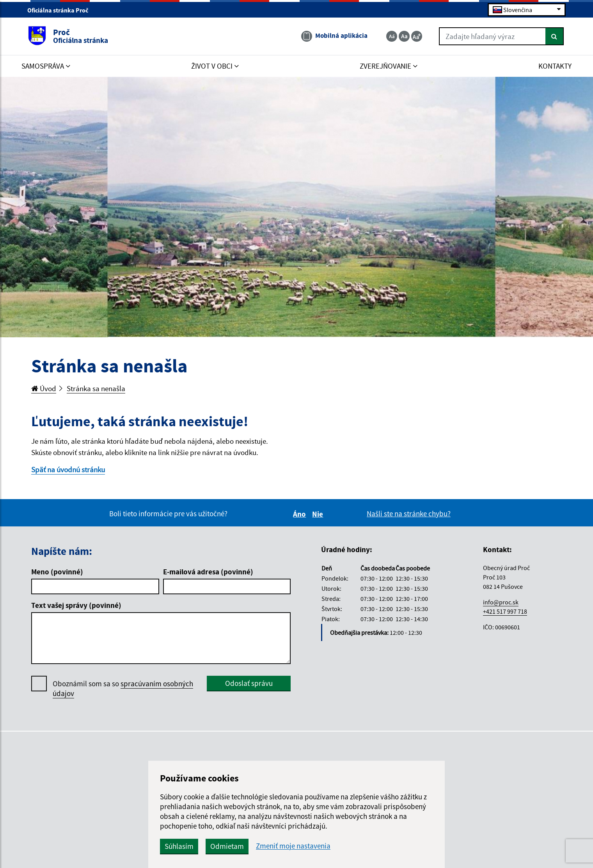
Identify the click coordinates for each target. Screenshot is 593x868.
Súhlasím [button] (179, 846)
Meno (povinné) (57, 572)
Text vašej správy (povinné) (76, 605)
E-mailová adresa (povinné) (208, 572)
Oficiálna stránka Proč (61, 10)
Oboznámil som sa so (123, 689)
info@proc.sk (501, 602)
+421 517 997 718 (505, 611)
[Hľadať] (555, 36)
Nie (319, 514)
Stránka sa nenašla (96, 388)
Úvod (44, 388)
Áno (301, 514)
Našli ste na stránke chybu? (409, 514)
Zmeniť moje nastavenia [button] (293, 846)
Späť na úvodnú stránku (68, 469)
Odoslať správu (249, 683)
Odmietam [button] (227, 846)
